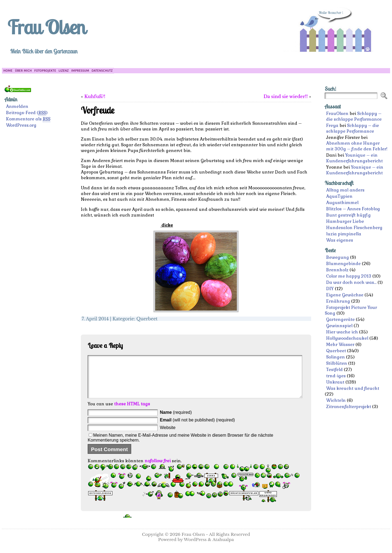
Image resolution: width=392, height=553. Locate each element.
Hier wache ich (342, 332)
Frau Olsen (46, 27)
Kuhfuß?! (95, 96)
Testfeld (334, 370)
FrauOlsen (337, 113)
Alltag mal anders (345, 190)
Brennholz (337, 270)
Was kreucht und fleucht (353, 388)
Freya (332, 125)
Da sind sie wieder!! (286, 96)
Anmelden (17, 106)
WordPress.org (21, 125)
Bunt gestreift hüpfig (348, 215)
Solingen (336, 357)
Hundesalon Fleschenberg (354, 228)
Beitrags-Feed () (27, 113)
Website (168, 436)
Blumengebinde (343, 264)
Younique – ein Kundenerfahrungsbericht (354, 158)
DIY (330, 289)
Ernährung (338, 301)
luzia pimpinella (344, 234)
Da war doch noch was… (351, 282)
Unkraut (335, 382)
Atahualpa (223, 548)
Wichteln (336, 400)
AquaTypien (339, 196)
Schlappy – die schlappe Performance (354, 116)
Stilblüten (337, 363)
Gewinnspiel (339, 326)
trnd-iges (336, 376)
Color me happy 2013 (349, 276)
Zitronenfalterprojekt (349, 407)
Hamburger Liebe (345, 221)
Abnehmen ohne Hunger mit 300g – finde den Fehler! (357, 146)
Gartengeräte (340, 319)
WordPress (195, 548)
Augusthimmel (342, 203)
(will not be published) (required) (197, 428)
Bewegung (338, 257)
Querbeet (147, 319)
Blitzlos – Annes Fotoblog (353, 209)
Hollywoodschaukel (347, 338)
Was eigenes (340, 240)
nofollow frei (158, 469)
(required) (176, 420)
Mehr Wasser (340, 344)
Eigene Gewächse (345, 295)
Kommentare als (28, 119)
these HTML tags (132, 412)
